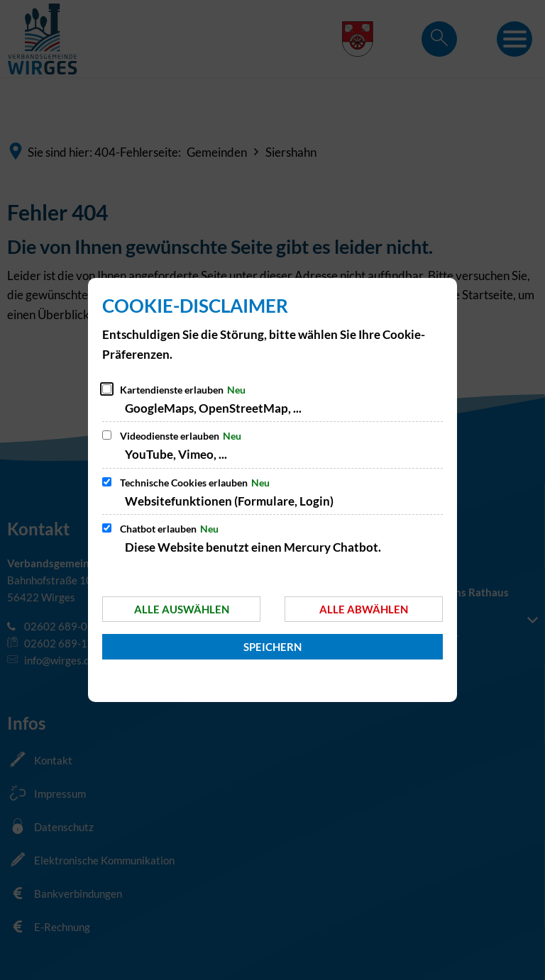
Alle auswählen (182, 609)
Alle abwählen (364, 609)
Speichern (272, 647)
